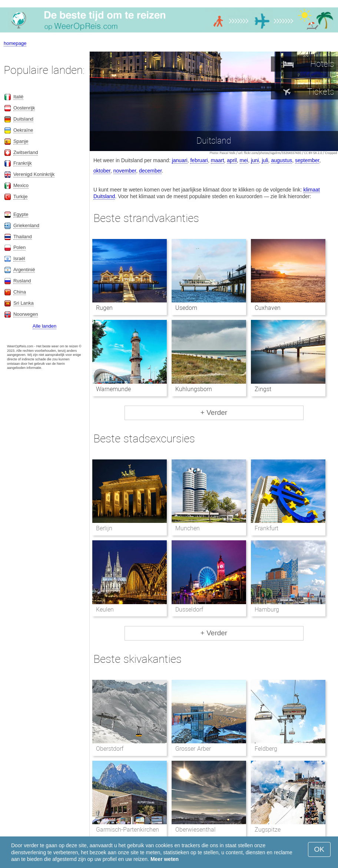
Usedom (186, 308)
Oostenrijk (24, 108)
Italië (18, 97)
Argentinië (24, 270)
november (125, 171)
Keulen (105, 610)
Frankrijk (23, 163)
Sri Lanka (24, 303)
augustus (281, 160)
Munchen (188, 528)
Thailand (23, 237)
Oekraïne (23, 130)
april (232, 160)
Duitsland (23, 119)
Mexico (21, 185)
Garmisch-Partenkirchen (127, 830)
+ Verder (214, 412)
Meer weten (165, 859)
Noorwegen (26, 314)
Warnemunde (113, 389)
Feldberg (266, 749)
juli (265, 160)
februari (199, 160)
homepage (15, 43)
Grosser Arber (193, 749)
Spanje (21, 141)
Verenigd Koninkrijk (34, 174)
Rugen (104, 308)
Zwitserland (26, 152)
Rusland (22, 281)
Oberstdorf (110, 749)
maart (218, 160)
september (307, 160)
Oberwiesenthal (195, 830)
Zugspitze (268, 830)
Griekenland (26, 225)
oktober (102, 171)
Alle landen (44, 326)
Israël (19, 258)
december (150, 171)
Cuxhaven (268, 308)
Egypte (21, 214)
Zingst (263, 389)
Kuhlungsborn (194, 389)
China (20, 292)
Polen (19, 247)
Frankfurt (266, 528)
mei (244, 160)
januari (180, 160)
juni (255, 160)
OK (319, 849)
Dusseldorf (189, 610)
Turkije (21, 196)
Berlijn (104, 528)
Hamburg (267, 610)
